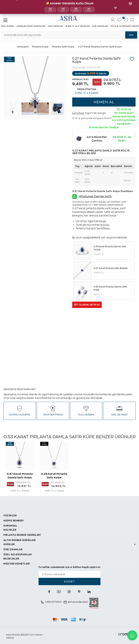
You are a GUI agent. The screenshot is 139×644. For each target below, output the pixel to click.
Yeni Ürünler (55, 26)
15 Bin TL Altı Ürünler (78, 26)
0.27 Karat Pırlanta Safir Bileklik (111, 268)
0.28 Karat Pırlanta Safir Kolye (54, 476)
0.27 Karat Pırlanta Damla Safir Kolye (100, 47)
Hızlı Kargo (7, 26)
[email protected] (78, 602)
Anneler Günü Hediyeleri (31, 26)
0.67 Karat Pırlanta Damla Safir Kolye (20, 476)
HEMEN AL (104, 102)
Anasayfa (23, 47)
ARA (131, 35)
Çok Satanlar (100, 26)
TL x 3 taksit (87, 93)
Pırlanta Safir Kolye (63, 47)
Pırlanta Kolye (40, 47)
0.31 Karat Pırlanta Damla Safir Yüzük (110, 248)
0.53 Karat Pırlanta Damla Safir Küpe (110, 288)
